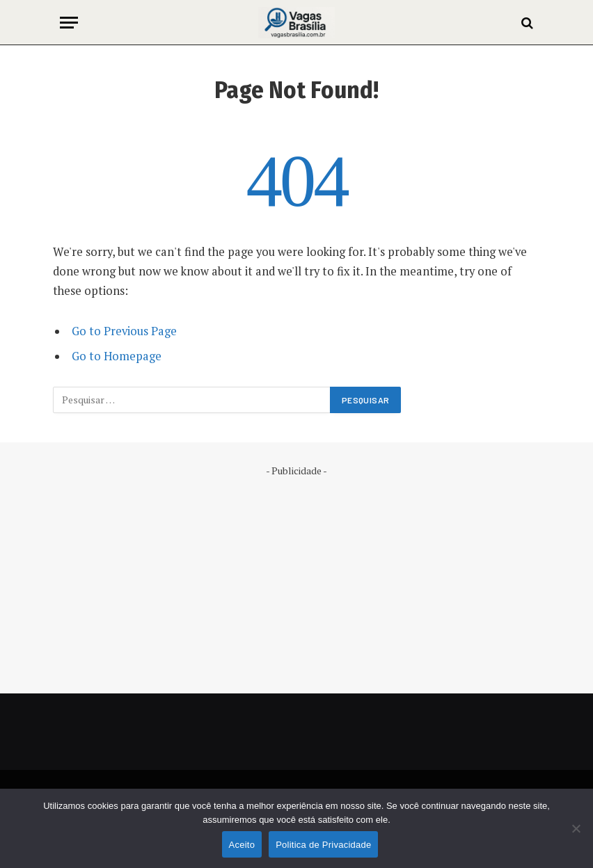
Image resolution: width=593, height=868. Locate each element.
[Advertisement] (296, 575)
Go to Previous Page (124, 331)
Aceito (242, 845)
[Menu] (69, 23)
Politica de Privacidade (323, 845)
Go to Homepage (117, 356)
